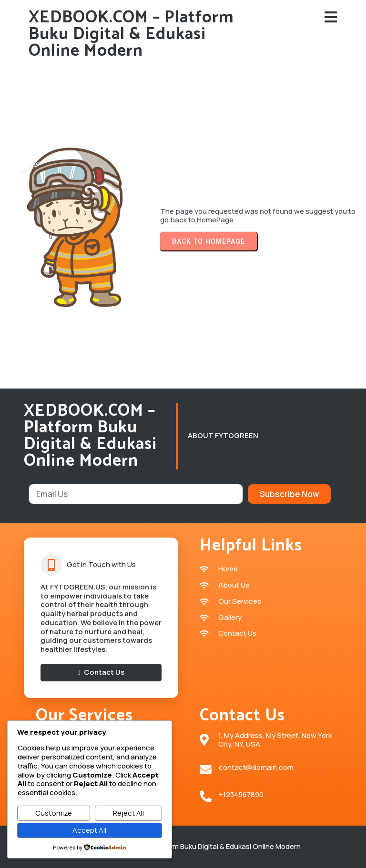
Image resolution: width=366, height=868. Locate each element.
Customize (54, 813)
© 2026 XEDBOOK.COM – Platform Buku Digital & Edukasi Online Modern (183, 846)
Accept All (89, 830)
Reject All (128, 813)
